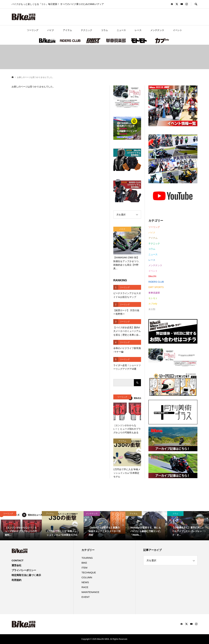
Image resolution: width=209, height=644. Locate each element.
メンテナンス (157, 30)
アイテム (67, 30)
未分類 (152, 309)
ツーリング (33, 30)
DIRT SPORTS (93, 41)
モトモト (139, 41)
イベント (177, 30)
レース (138, 30)
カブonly (162, 41)
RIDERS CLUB (70, 41)
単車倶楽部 (116, 41)
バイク (51, 30)
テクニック (87, 30)
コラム (104, 30)
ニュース (121, 30)
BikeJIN (47, 41)
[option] (21, 526)
